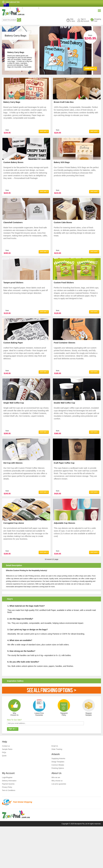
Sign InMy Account (83, 20)
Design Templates (58, 803)
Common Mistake (58, 807)
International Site (13, 2)
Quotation (17, 8)
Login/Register (7, 819)
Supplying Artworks (58, 800)
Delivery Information (9, 822)
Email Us (55, 788)
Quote (4, 797)
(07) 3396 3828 (32, 8)
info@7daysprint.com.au (53, 8)
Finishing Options (58, 810)
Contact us (6, 788)
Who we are (56, 819)
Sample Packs (7, 791)
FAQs (4, 794)
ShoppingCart (96, 20)
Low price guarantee (59, 826)
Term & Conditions (9, 832)
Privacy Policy (7, 829)
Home (6, 8)
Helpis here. (71, 20)
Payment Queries (8, 826)
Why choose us (57, 822)
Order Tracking (57, 791)
